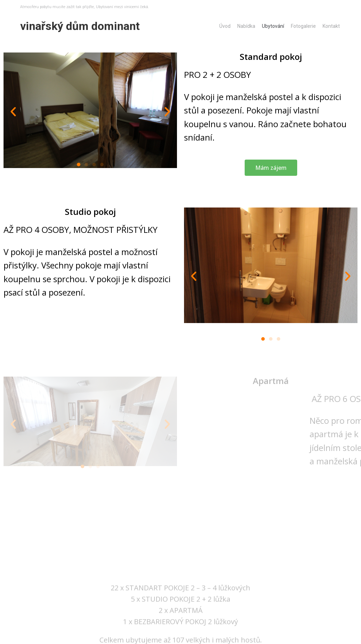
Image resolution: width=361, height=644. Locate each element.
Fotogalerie (303, 26)
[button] (79, 165)
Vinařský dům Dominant (80, 26)
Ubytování (273, 26)
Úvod (225, 26)
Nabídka (246, 26)
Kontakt (331, 26)
